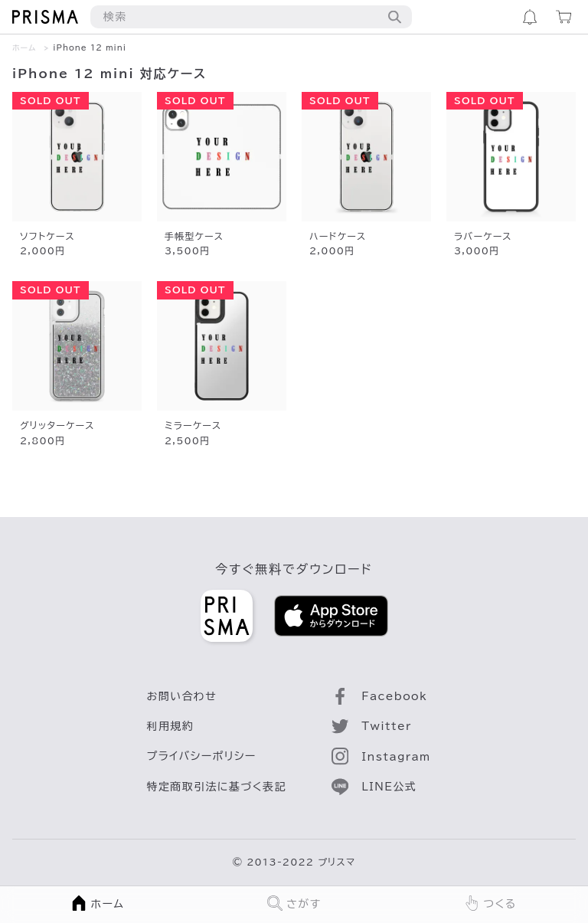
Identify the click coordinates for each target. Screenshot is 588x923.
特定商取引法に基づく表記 (217, 787)
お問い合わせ (182, 696)
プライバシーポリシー (202, 756)
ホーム (24, 47)
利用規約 (171, 726)
